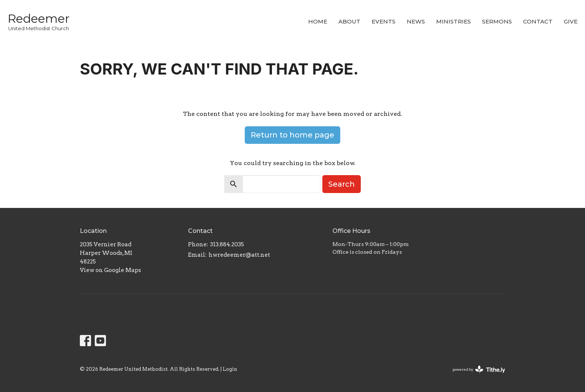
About (349, 21)
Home (318, 21)
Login (230, 369)
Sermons (497, 21)
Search (342, 184)
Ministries (453, 21)
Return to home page (292, 135)
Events (384, 21)
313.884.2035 (227, 244)
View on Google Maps (110, 270)
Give (571, 21)
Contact (538, 21)
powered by (479, 369)
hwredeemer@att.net (239, 255)
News (416, 21)
